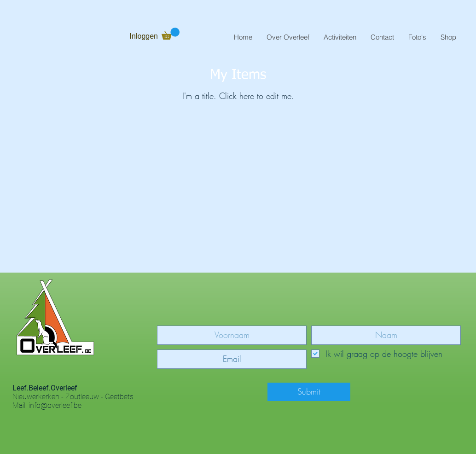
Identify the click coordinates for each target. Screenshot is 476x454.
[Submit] (309, 392)
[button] (288, 37)
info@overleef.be (55, 405)
